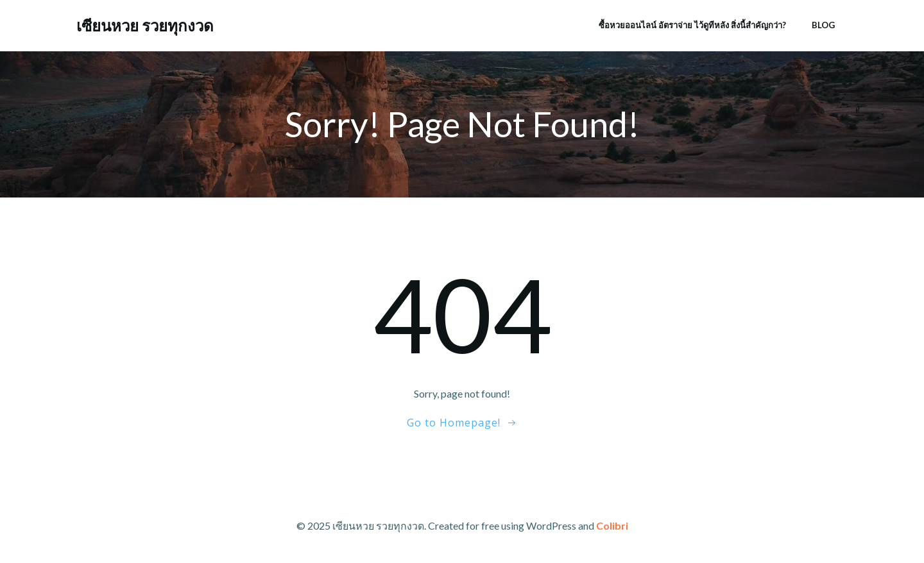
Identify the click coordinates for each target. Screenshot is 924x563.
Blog (823, 25)
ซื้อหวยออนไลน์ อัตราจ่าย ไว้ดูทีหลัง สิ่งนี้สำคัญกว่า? (692, 25)
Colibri (612, 525)
